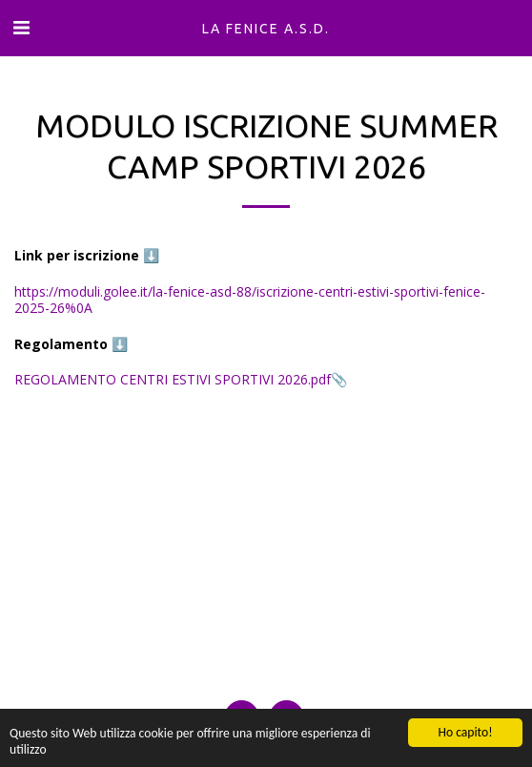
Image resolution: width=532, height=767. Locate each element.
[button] (21, 27)
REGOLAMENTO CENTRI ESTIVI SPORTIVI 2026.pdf (173, 379)
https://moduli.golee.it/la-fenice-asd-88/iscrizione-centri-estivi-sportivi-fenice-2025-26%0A (250, 300)
